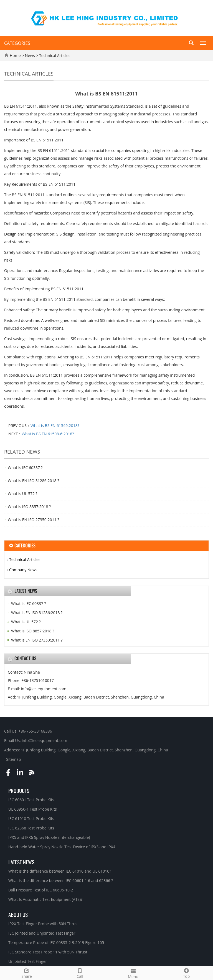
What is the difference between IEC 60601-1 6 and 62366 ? (61, 881)
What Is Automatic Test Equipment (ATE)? (45, 899)
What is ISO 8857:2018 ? (29, 507)
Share (27, 973)
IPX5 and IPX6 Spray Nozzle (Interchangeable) (49, 837)
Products (19, 790)
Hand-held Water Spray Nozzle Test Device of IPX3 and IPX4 (62, 847)
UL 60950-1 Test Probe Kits (33, 809)
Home (15, 55)
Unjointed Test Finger (28, 961)
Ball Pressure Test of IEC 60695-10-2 (41, 890)
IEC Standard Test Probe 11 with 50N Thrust (48, 952)
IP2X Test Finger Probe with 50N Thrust (44, 924)
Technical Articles (54, 55)
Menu (133, 973)
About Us (18, 914)
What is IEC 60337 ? (25, 468)
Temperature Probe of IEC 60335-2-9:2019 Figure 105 (56, 942)
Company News (23, 570)
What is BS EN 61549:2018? (55, 426)
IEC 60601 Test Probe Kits (31, 800)
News (31, 55)
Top (186, 973)
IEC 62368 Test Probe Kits (31, 828)
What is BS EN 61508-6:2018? (48, 434)
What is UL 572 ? (23, 494)
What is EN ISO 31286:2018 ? (33, 481)
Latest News (21, 862)
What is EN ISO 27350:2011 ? (33, 520)
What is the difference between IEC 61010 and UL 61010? (60, 871)
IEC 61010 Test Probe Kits (31, 819)
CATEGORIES (17, 43)
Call (80, 973)
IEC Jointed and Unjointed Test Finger (42, 933)
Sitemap (13, 759)
